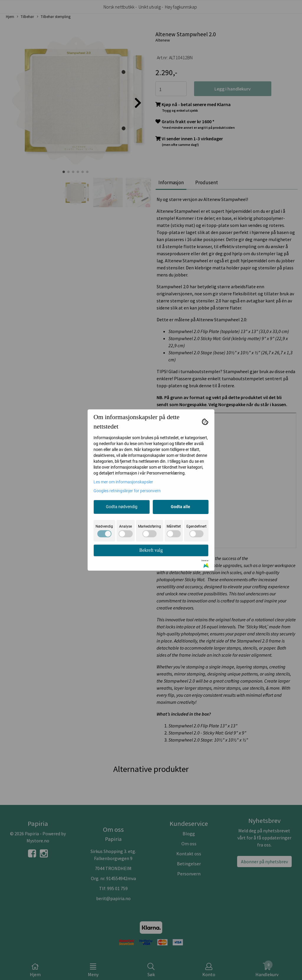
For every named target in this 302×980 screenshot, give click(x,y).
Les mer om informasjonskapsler (123, 482)
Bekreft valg (151, 550)
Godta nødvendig (122, 507)
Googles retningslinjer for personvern (127, 491)
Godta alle (180, 507)
